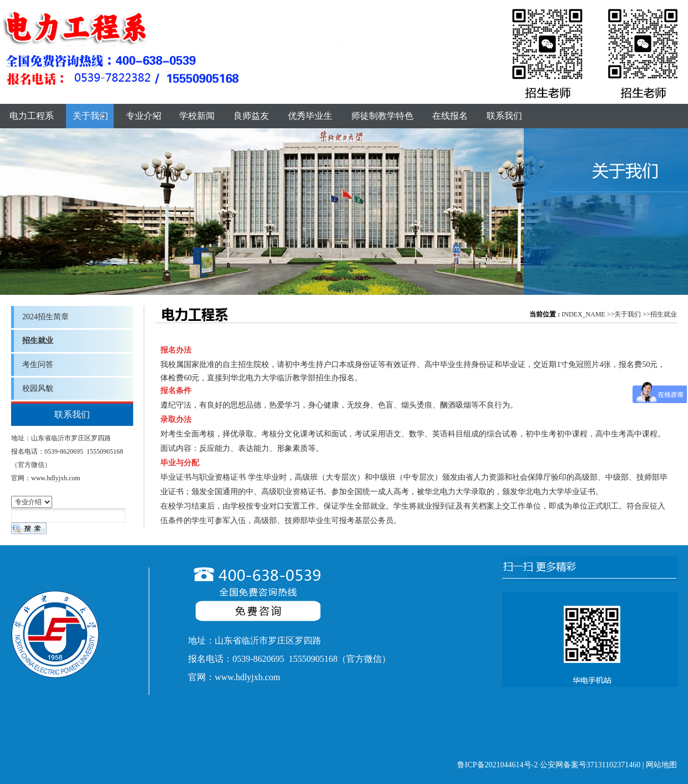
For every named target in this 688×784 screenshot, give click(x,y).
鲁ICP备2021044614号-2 (497, 765)
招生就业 (664, 314)
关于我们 (628, 314)
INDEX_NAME (583, 314)
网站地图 (661, 765)
